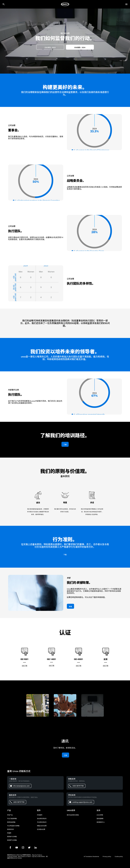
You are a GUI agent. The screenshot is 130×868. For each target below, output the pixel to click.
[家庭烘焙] (65, 4)
